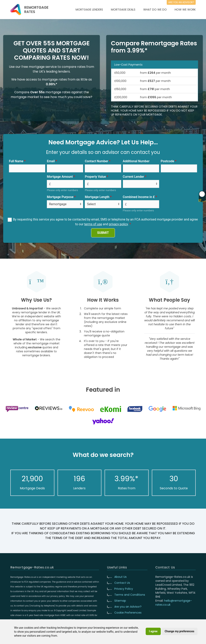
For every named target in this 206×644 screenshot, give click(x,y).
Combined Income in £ (139, 197)
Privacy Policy (124, 589)
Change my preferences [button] (180, 631)
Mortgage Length (97, 197)
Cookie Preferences (128, 613)
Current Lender (133, 177)
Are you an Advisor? (128, 607)
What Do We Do (155, 10)
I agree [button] (153, 631)
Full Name (16, 161)
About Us (120, 577)
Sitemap (120, 601)
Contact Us (122, 583)
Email (51, 161)
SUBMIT (103, 233)
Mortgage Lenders (89, 10)
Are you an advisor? (181, 2)
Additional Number (136, 161)
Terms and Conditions (130, 595)
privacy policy (118, 224)
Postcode (167, 161)
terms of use (93, 224)
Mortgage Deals (123, 10)
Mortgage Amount (60, 177)
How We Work (185, 10)
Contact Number (96, 161)
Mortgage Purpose (60, 197)
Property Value (95, 177)
